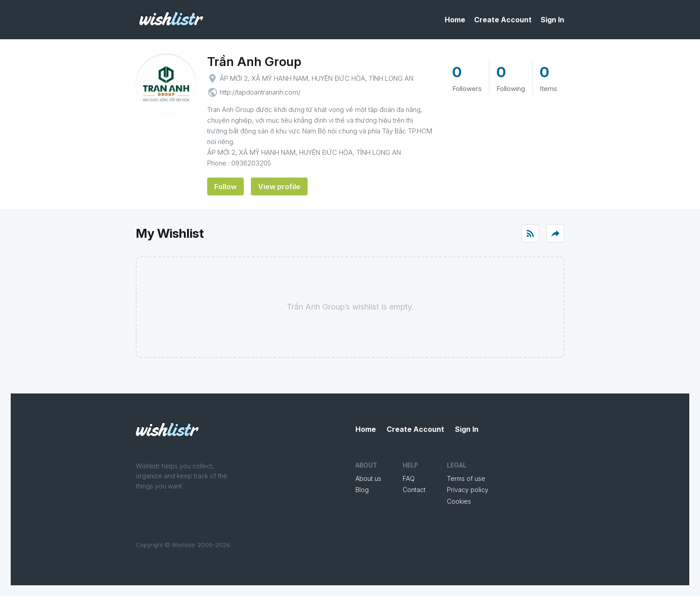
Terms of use (466, 478)
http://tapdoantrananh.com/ (260, 92)
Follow (225, 186)
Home (455, 20)
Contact (414, 490)
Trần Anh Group (254, 62)
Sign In (552, 20)
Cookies (459, 501)
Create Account (503, 20)
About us (368, 478)
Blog (362, 490)
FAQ (409, 478)
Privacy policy (468, 490)
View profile (279, 186)
